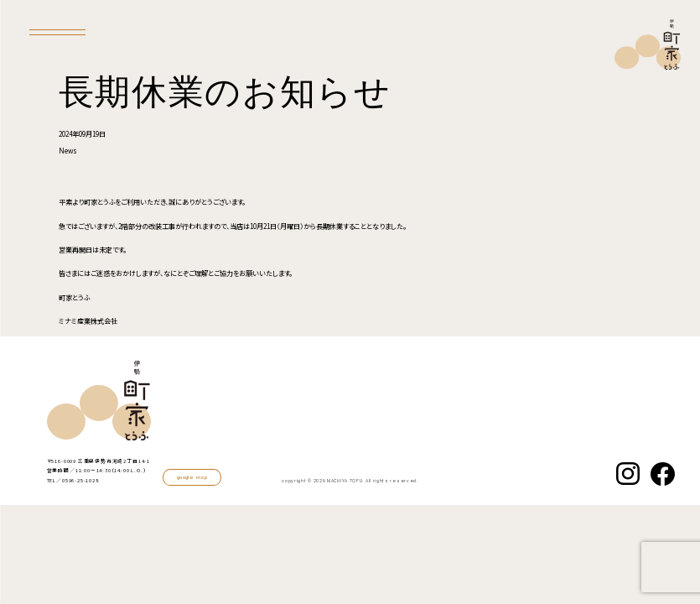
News (68, 151)
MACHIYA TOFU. (345, 481)
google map (192, 477)
